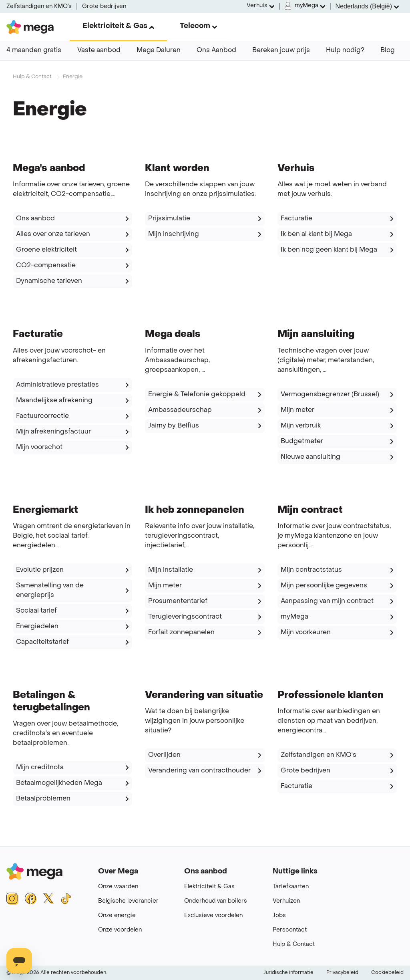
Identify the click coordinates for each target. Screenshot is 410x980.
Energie (73, 77)
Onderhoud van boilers (216, 901)
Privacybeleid (342, 973)
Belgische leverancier (128, 901)
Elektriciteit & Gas (209, 887)
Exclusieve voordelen (213, 916)
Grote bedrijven (104, 7)
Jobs (279, 916)
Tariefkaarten (291, 887)
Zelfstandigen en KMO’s (39, 7)
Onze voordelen (120, 930)
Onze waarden (118, 887)
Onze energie (117, 916)
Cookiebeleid (387, 973)
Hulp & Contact (32, 77)
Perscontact (290, 930)
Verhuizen (286, 901)
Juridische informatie (288, 973)
